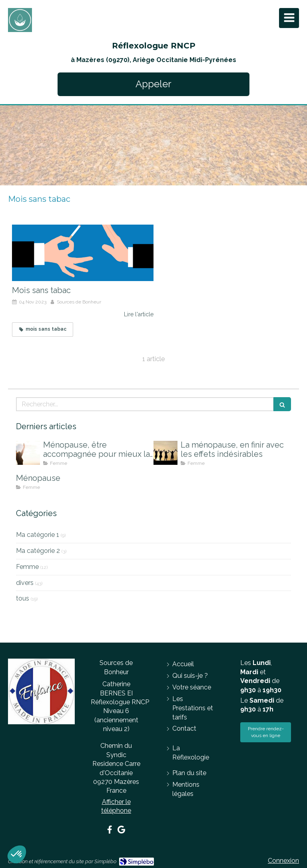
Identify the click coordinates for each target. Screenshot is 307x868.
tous (23, 598)
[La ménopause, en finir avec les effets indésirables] (165, 453)
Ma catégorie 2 (38, 551)
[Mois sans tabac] (83, 253)
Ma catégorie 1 (38, 535)
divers (25, 583)
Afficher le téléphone (116, 806)
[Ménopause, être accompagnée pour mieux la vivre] (28, 453)
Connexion (283, 861)
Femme (27, 567)
